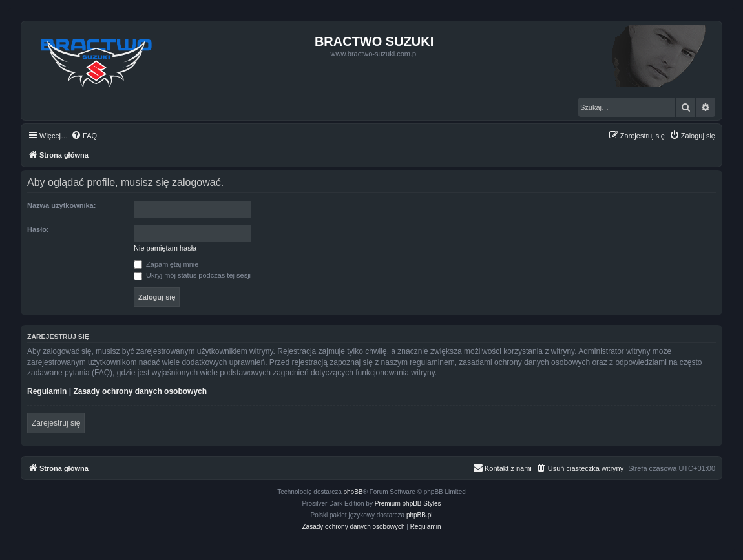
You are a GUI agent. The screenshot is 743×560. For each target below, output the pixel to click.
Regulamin (47, 391)
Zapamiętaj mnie (166, 264)
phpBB (353, 492)
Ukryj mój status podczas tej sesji (192, 275)
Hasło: (38, 229)
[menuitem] (84, 136)
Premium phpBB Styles (408, 503)
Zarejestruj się (56, 423)
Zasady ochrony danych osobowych (140, 391)
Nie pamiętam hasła (165, 248)
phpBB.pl (420, 515)
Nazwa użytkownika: (61, 205)
